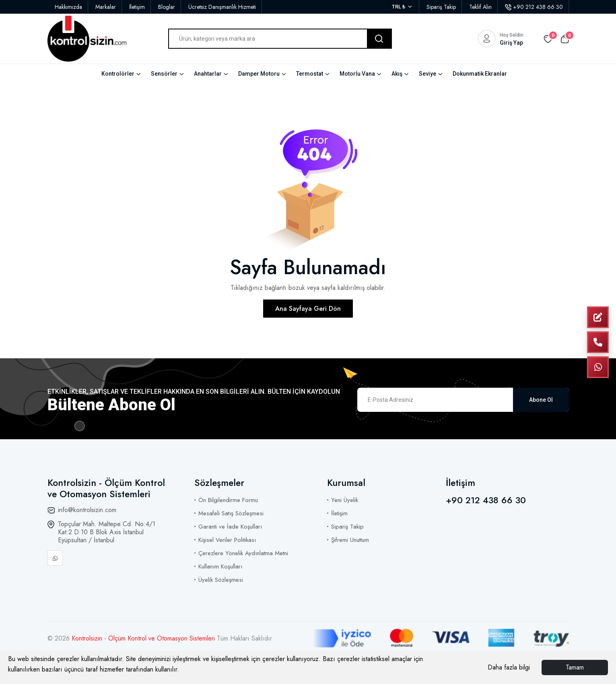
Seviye (427, 74)
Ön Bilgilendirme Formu (228, 500)
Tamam (575, 667)
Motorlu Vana (357, 74)
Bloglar (167, 7)
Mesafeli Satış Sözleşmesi (231, 513)
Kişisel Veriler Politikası (227, 540)
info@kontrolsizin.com (87, 510)
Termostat (310, 74)
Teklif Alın (480, 7)
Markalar (106, 7)
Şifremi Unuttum (350, 540)
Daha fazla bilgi (509, 667)
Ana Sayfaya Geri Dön (308, 309)
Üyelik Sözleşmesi (221, 580)
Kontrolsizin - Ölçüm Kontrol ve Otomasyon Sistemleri (144, 638)
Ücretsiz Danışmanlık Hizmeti (222, 7)
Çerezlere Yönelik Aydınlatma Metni (243, 553)
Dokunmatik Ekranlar (480, 74)
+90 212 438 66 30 (534, 7)
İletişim (137, 7)
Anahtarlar (208, 74)
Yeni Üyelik (345, 500)
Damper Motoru (259, 74)
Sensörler (164, 74)
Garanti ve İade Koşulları (230, 527)
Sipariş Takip (441, 7)
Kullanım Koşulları (220, 566)
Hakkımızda (68, 7)
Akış (397, 74)
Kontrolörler (118, 74)
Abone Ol (541, 400)
